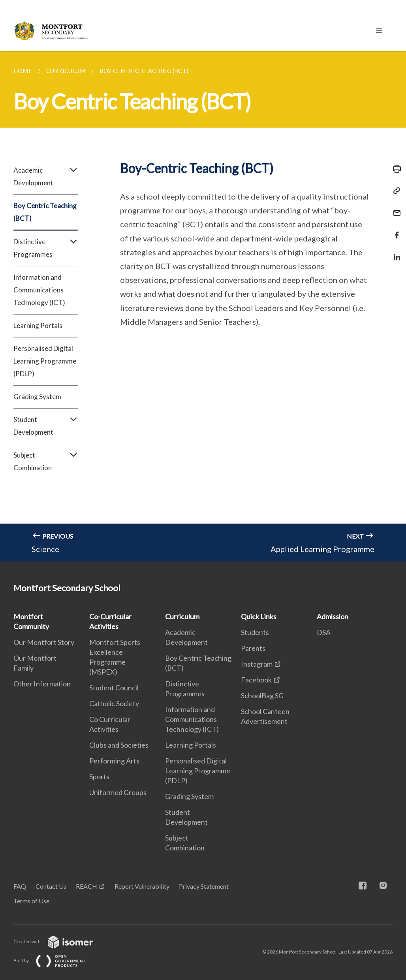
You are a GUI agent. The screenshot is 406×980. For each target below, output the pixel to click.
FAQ (20, 886)
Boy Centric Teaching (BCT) (45, 212)
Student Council (114, 688)
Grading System (37, 397)
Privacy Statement (204, 886)
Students (255, 632)
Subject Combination (46, 462)
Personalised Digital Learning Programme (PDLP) (45, 361)
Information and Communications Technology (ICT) (39, 290)
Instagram (257, 664)
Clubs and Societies (119, 745)
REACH (86, 886)
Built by (56, 960)
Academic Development (46, 177)
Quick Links (259, 616)
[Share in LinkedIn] (395, 252)
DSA (324, 632)
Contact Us (51, 886)
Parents (253, 648)
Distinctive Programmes (46, 248)
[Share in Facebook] (395, 230)
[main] (203, 306)
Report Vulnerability (142, 886)
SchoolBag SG (262, 695)
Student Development (46, 426)
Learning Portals (38, 325)
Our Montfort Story (44, 642)
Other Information (42, 684)
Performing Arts (114, 761)
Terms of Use (31, 901)
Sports (99, 776)
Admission (333, 616)
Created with (59, 941)
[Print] (395, 169)
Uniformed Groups (118, 792)
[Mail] (395, 208)
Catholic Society (114, 703)
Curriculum (182, 616)
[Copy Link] (395, 191)
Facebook (256, 680)
